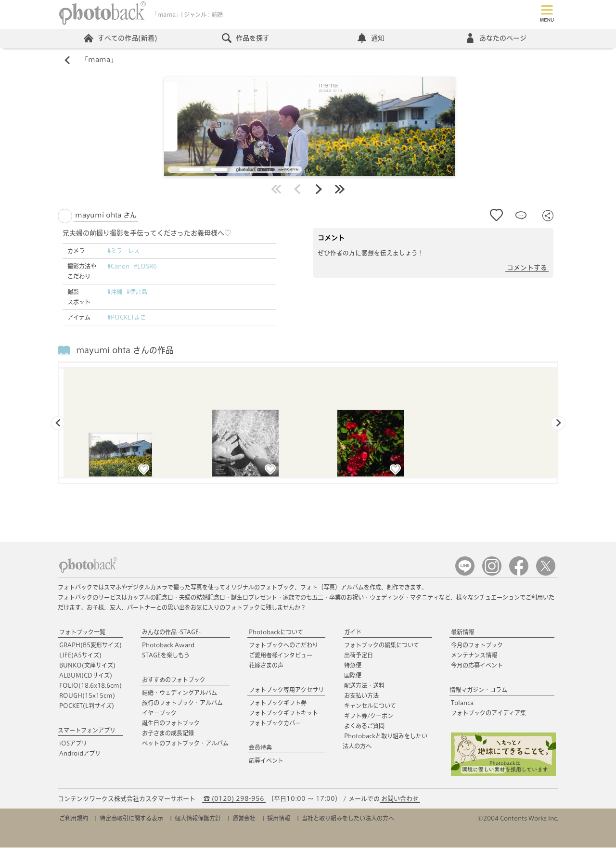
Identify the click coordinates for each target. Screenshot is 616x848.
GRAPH (90, 645)
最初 (276, 190)
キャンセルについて (370, 706)
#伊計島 (137, 292)
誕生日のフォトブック (171, 723)
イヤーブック (159, 713)
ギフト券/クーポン (369, 716)
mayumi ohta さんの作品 (125, 351)
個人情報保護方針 (198, 819)
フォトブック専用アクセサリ (286, 690)
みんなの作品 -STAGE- (171, 632)
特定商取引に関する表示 (131, 819)
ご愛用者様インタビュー (281, 655)
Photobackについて (276, 632)
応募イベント (266, 761)
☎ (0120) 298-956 (234, 799)
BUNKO (87, 666)
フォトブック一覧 (82, 632)
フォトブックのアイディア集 (488, 713)
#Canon (118, 267)
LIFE (80, 655)
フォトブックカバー (275, 723)
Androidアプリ (80, 754)
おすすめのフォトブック (174, 680)
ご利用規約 (74, 819)
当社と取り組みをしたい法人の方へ (348, 819)
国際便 (353, 676)
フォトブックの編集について (382, 645)
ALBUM (86, 676)
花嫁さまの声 (266, 666)
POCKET (87, 706)
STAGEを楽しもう (166, 655)
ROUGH (87, 696)
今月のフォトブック (477, 645)
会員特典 (260, 748)
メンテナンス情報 (474, 655)
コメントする (527, 268)
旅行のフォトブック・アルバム (182, 703)
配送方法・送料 (364, 686)
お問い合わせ (400, 799)
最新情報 (462, 632)
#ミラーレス (123, 251)
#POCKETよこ (127, 318)
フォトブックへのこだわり (283, 645)
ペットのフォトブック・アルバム (185, 744)
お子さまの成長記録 (168, 733)
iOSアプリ (73, 744)
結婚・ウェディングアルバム (180, 693)
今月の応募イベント (477, 666)
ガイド (353, 632)
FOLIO (90, 686)
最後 (340, 190)
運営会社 (244, 819)
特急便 (353, 666)
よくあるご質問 (364, 726)
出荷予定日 (359, 655)
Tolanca (462, 703)
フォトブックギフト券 (278, 703)
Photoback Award (168, 645)
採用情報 (279, 819)
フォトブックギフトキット (283, 713)
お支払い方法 (361, 696)
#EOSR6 (145, 267)
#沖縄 (115, 292)
